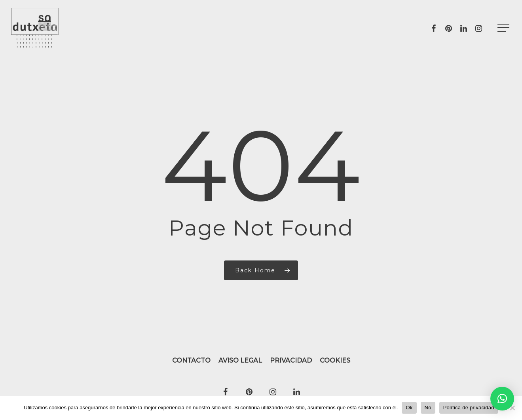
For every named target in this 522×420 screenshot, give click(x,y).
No (428, 408)
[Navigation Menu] (504, 28)
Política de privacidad (469, 408)
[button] (502, 399)
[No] (512, 408)
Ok (409, 408)
